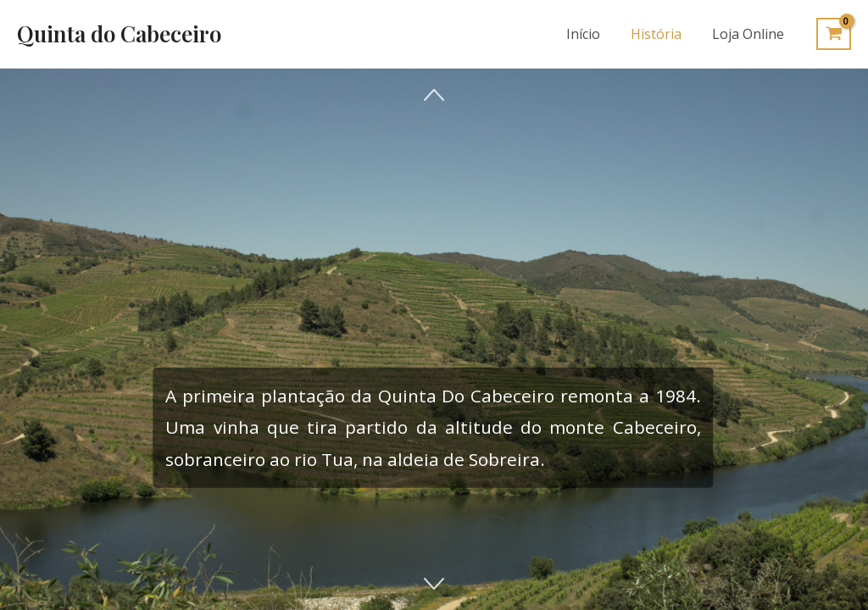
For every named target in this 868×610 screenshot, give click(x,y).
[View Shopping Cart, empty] (834, 34)
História (661, 34)
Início (592, 34)
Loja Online (750, 34)
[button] (434, 95)
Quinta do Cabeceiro (119, 33)
